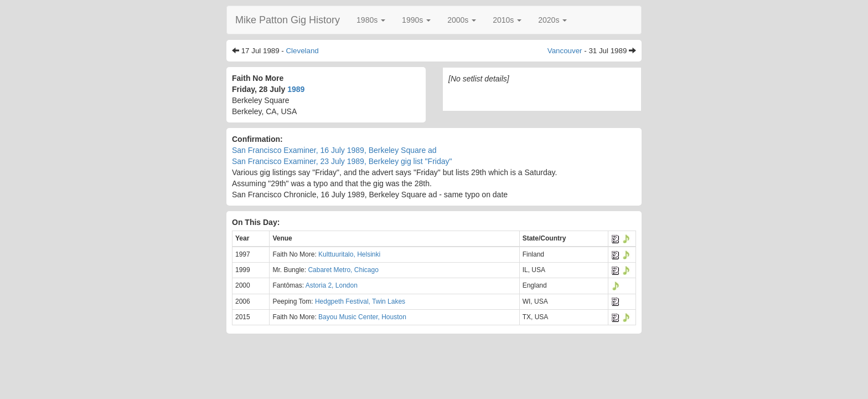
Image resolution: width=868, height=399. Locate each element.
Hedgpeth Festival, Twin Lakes (360, 301)
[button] (371, 20)
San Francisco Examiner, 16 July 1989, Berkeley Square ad (334, 150)
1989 (296, 89)
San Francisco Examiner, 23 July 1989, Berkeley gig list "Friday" (342, 161)
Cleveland (302, 51)
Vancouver (565, 51)
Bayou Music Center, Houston (362, 317)
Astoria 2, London (332, 285)
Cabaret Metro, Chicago (343, 270)
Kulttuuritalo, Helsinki (349, 254)
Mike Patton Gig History (288, 20)
